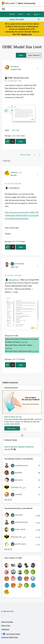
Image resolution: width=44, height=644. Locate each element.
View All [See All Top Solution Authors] (8, 500)
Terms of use (6, 625)
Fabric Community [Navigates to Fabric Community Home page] (26, 3)
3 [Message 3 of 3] (12, 241)
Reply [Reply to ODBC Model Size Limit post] (21, 141)
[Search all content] (25, 19)
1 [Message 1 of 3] (12, 136)
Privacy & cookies (7, 622)
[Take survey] (12, 428)
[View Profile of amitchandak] (19, 264)
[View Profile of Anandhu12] (15, 66)
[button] (21, 55)
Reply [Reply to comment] (21, 247)
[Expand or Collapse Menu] (3, 9)
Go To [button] (36, 14)
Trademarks (5, 629)
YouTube (24, 342)
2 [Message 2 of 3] (12, 359)
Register (12, 14)
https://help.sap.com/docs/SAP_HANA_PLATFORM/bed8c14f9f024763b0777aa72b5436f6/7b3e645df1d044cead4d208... (22, 215)
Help (28, 14)
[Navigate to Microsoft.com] (8, 3)
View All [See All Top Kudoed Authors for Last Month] (8, 549)
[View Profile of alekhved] (14, 172)
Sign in (21, 14)
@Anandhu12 (14, 280)
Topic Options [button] (33, 55)
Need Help (15, 130)
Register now (26, 34)
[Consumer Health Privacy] (22, 637)
